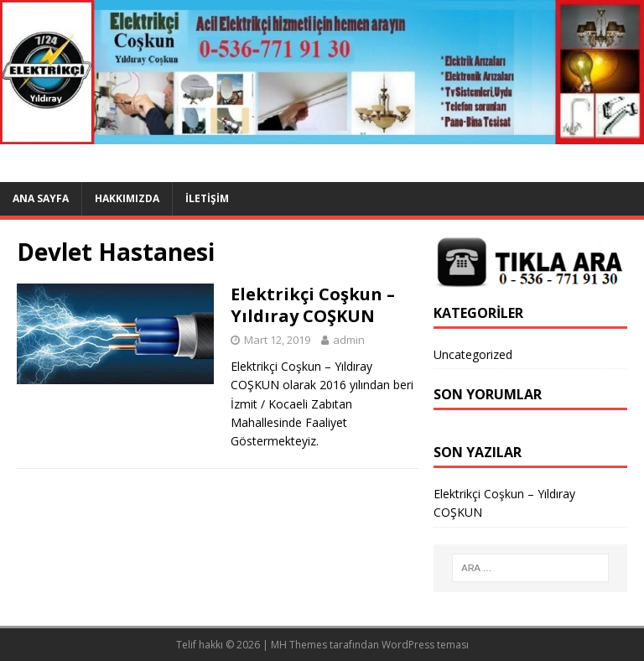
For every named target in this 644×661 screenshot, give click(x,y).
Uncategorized (473, 354)
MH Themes (299, 645)
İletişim (207, 198)
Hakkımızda (127, 198)
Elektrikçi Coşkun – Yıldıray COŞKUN (313, 305)
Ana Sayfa (41, 198)
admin (349, 340)
